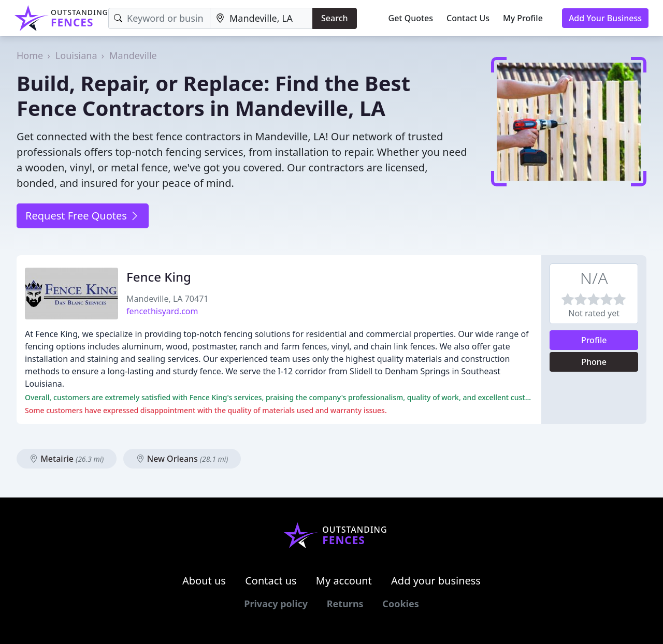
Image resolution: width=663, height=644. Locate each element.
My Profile (523, 18)
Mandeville (133, 55)
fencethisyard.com (162, 311)
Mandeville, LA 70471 (167, 299)
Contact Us (468, 18)
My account (344, 581)
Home (30, 55)
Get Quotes (411, 18)
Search (334, 18)
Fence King (159, 277)
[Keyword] (159, 18)
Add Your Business (605, 18)
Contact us (271, 581)
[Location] (261, 18)
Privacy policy (276, 604)
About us (204, 581)
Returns (345, 604)
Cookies (400, 604)
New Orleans (182, 459)
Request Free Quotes (83, 216)
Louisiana (76, 55)
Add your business (436, 581)
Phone (594, 362)
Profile (594, 340)
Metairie (67, 459)
